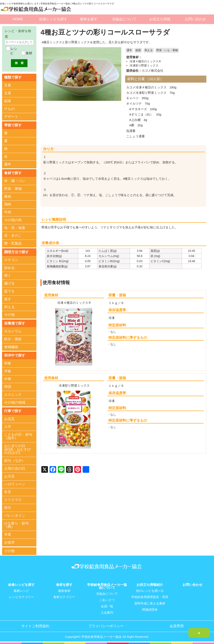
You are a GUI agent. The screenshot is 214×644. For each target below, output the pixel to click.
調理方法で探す (16, 252)
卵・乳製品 (13, 243)
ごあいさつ (107, 600)
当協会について (124, 19)
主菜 (8, 93)
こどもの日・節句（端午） (18, 437)
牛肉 (8, 212)
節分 (8, 508)
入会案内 (107, 612)
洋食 (8, 371)
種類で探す (13, 77)
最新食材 (64, 591)
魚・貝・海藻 (15, 228)
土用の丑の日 (15, 469)
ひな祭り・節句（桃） (16, 525)
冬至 (8, 492)
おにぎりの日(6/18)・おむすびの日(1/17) (17, 449)
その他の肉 (13, 220)
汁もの (9, 109)
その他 (9, 315)
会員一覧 (107, 606)
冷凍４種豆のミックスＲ (145, 61)
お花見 (9, 419)
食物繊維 (11, 347)
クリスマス (13, 500)
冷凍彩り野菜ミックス (144, 65)
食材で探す (13, 173)
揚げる (9, 283)
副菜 (138, 50)
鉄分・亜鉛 (13, 339)
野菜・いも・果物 (167, 50)
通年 (129, 50)
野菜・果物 (13, 189)
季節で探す (13, 125)
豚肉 (8, 197)
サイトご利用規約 (35, 626)
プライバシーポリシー (106, 626)
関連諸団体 (150, 609)
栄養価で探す (15, 323)
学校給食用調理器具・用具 (150, 597)
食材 (28, 53)
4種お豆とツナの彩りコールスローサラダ (107, 32)
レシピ (13, 51)
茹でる (9, 291)
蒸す (8, 299)
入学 (8, 427)
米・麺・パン (15, 181)
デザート (11, 117)
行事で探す (13, 411)
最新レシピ (21, 591)
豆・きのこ (13, 236)
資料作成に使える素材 (150, 603)
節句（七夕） (15, 461)
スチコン (11, 260)
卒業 (8, 535)
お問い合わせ (195, 19)
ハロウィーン (15, 484)
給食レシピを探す (53, 19)
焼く (8, 276)
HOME (18, 19)
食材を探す (89, 19)
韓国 (8, 387)
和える (149, 50)
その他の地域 (15, 402)
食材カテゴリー (64, 597)
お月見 (9, 476)
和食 (8, 363)
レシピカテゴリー (21, 597)
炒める (9, 268)
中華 (8, 379)
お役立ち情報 (160, 19)
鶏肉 (8, 204)
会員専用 (177, 626)
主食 (8, 85)
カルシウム (13, 331)
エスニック (13, 395)
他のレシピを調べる (150, 591)
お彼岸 (9, 542)
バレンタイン (15, 516)
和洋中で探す (15, 355)
